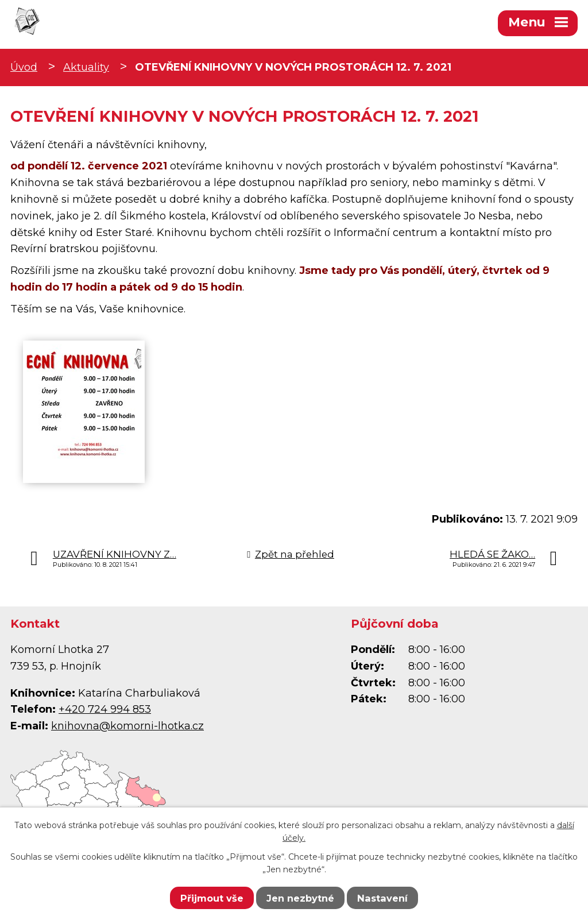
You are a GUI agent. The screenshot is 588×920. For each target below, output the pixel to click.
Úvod (24, 67)
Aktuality (86, 67)
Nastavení (382, 898)
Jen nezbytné (300, 898)
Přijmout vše (212, 898)
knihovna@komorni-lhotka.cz (127, 726)
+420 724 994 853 (105, 709)
